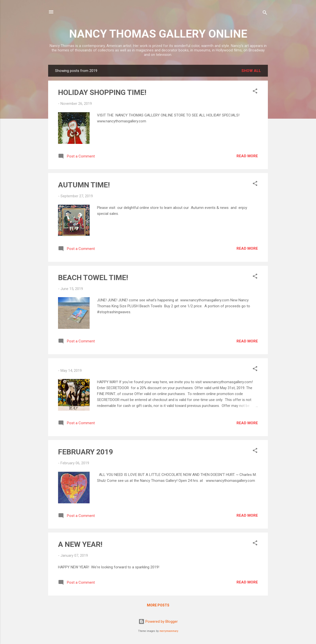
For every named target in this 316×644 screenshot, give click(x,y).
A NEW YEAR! (80, 544)
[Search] (265, 13)
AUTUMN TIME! (84, 185)
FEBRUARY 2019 (86, 452)
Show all (251, 71)
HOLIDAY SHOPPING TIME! (102, 92)
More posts (158, 605)
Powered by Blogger (158, 622)
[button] (255, 92)
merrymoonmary (169, 631)
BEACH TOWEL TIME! (93, 278)
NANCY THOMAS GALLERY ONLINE (158, 34)
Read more (247, 156)
